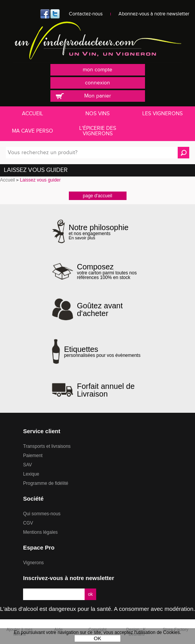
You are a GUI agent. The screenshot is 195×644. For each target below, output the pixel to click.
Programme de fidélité (46, 483)
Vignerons (33, 563)
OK (97, 638)
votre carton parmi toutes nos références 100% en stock (110, 271)
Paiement (33, 456)
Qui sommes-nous (42, 514)
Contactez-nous (86, 14)
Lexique (31, 474)
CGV (28, 523)
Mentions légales (40, 532)
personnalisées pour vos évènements (102, 351)
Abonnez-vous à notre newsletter (154, 14)
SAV (27, 465)
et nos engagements (99, 232)
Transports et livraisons (47, 446)
